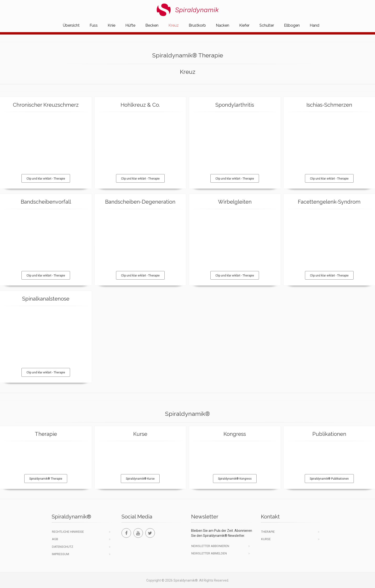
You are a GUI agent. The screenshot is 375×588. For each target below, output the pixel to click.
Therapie (268, 532)
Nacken (223, 25)
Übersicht (71, 25)
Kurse (266, 539)
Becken (152, 25)
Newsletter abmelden (209, 553)
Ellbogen (292, 25)
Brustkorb (197, 25)
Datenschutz (63, 547)
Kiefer (244, 25)
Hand (314, 25)
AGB (55, 539)
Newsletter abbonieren (210, 546)
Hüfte (130, 25)
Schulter (267, 25)
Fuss (94, 25)
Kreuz (174, 25)
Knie (111, 25)
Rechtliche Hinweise (68, 532)
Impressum (61, 554)
